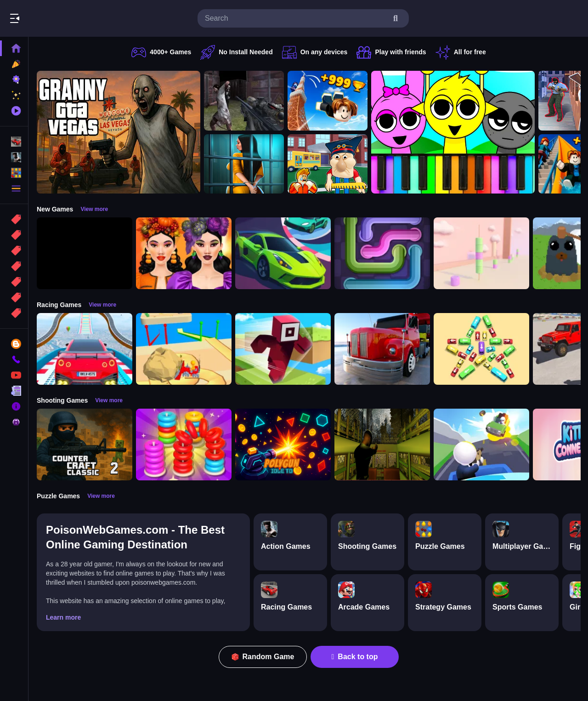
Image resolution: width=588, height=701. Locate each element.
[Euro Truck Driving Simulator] (382, 349)
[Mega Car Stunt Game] (85, 349)
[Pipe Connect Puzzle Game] (382, 253)
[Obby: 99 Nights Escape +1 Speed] (85, 253)
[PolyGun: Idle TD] (283, 445)
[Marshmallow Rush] (481, 253)
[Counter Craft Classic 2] (85, 445)
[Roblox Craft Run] (283, 349)
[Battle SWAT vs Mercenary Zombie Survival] (244, 101)
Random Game (263, 657)
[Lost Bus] (382, 445)
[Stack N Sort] (184, 445)
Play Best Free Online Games (59, 18)
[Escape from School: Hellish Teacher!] (328, 164)
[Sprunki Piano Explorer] (453, 132)
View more (94, 209)
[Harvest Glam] (184, 253)
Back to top (355, 657)
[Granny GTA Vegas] (119, 132)
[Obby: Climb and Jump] (328, 101)
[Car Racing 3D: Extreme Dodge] (283, 253)
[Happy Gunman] (481, 445)
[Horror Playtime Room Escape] (244, 164)
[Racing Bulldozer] (184, 349)
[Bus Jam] (481, 349)
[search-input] (296, 18)
